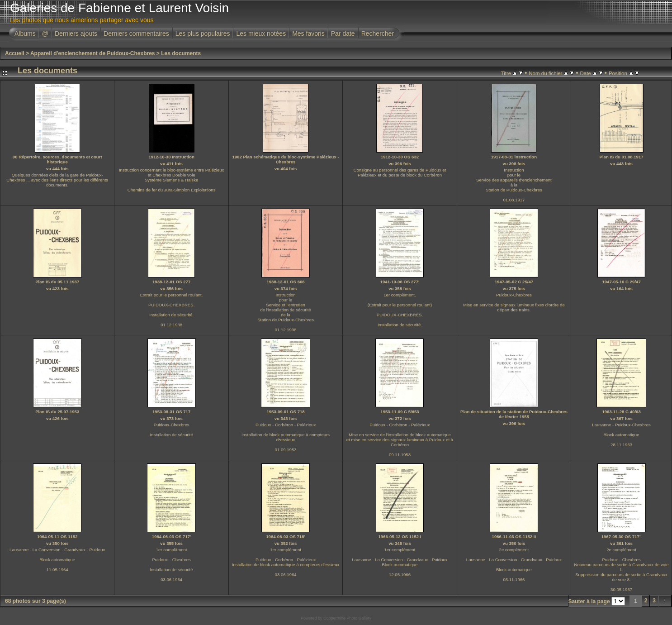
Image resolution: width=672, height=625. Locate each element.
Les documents (181, 53)
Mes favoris (308, 33)
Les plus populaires (203, 33)
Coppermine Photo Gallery (347, 618)
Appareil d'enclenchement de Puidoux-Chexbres (93, 53)
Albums (25, 33)
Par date (343, 33)
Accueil (15, 53)
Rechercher (378, 33)
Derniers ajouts (76, 33)
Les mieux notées (261, 33)
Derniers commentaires (136, 33)
